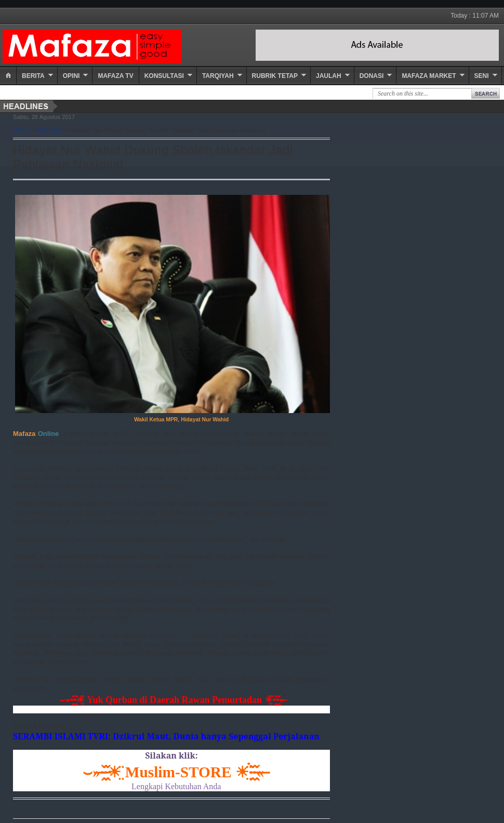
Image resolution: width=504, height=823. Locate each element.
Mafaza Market (429, 76)
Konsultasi (164, 76)
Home (22, 130)
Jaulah (329, 76)
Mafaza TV (115, 76)
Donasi (372, 76)
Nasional (50, 130)
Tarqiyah (218, 76)
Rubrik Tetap (275, 76)
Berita (33, 76)
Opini (71, 76)
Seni (482, 76)
